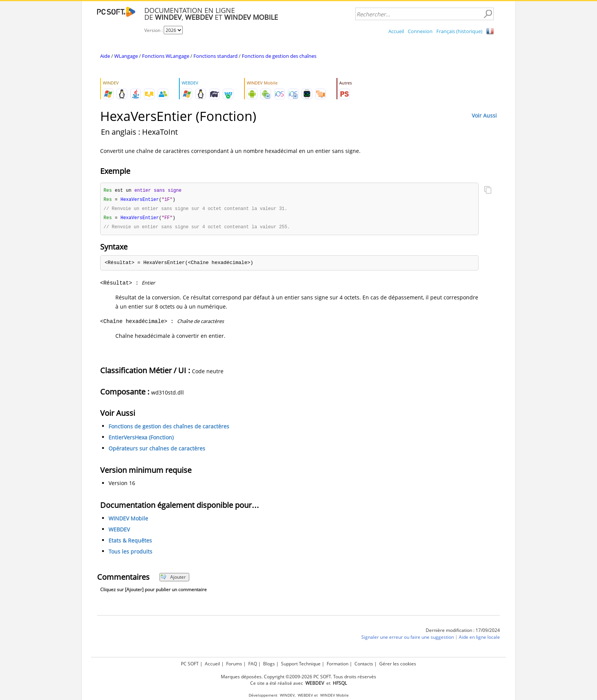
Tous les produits (130, 553)
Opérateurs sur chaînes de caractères (157, 450)
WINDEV (287, 695)
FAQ (253, 664)
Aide (105, 56)
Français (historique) (459, 31)
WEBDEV (119, 531)
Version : (154, 30)
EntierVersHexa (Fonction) (141, 439)
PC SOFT (190, 664)
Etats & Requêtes (130, 542)
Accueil (396, 31)
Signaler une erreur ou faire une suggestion (408, 639)
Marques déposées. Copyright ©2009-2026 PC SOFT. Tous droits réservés (298, 677)
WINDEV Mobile (128, 520)
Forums (234, 664)
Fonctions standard (215, 56)
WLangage (126, 56)
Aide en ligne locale (479, 639)
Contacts (364, 664)
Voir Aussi (484, 115)
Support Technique (301, 664)
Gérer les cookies (398, 664)
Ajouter (173, 579)
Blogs (269, 664)
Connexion (420, 31)
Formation (338, 664)
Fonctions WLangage (166, 56)
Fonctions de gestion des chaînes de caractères (169, 428)
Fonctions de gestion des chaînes (279, 56)
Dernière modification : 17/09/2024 (463, 632)
